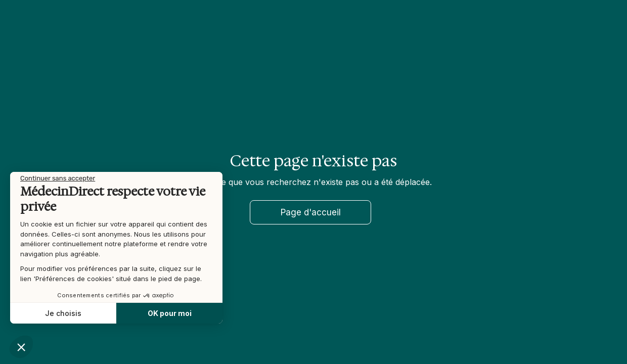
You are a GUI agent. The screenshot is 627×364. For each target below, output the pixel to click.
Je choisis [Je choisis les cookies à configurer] (62, 313)
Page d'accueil (311, 212)
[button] (21, 347)
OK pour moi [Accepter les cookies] (168, 313)
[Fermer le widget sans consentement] (57, 178)
